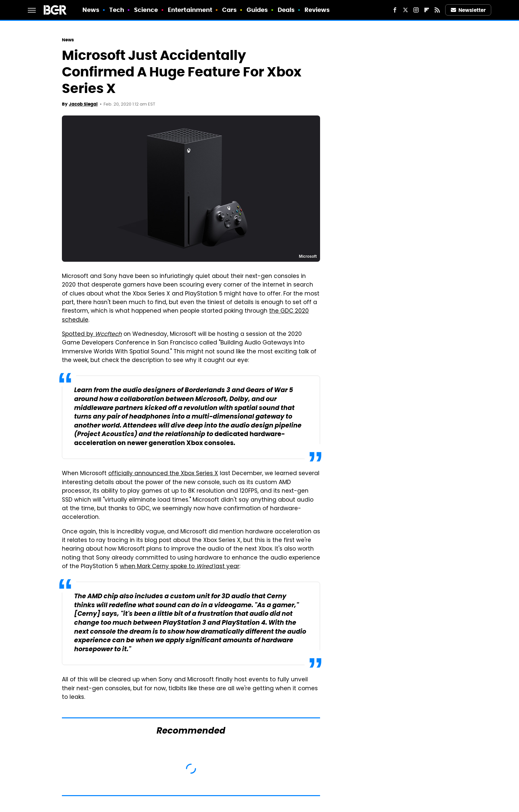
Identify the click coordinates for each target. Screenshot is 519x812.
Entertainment (190, 10)
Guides (257, 10)
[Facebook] (395, 10)
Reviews (317, 10)
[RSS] (437, 10)
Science (146, 10)
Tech (117, 10)
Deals (286, 10)
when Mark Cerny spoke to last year (180, 567)
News (91, 10)
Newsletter (468, 10)
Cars (229, 10)
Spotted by (92, 335)
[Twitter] (405, 10)
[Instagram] (416, 10)
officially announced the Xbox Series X (163, 474)
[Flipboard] (427, 10)
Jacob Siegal (83, 104)
